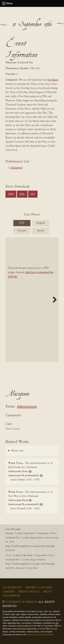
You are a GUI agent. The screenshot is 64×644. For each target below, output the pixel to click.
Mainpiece (17, 168)
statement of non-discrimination (40, 635)
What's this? (18, 451)
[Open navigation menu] (4, 3)
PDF (22, 223)
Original (41, 223)
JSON (11, 194)
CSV (33, 194)
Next (53, 300)
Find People (11, 596)
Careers (9, 592)
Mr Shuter (53, 80)
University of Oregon (21, 602)
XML (22, 194)
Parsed (41, 231)
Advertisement (27, 407)
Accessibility (12, 588)
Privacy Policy (29, 592)
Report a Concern (39, 588)
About (47, 592)
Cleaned (22, 231)
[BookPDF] (32, 300)
